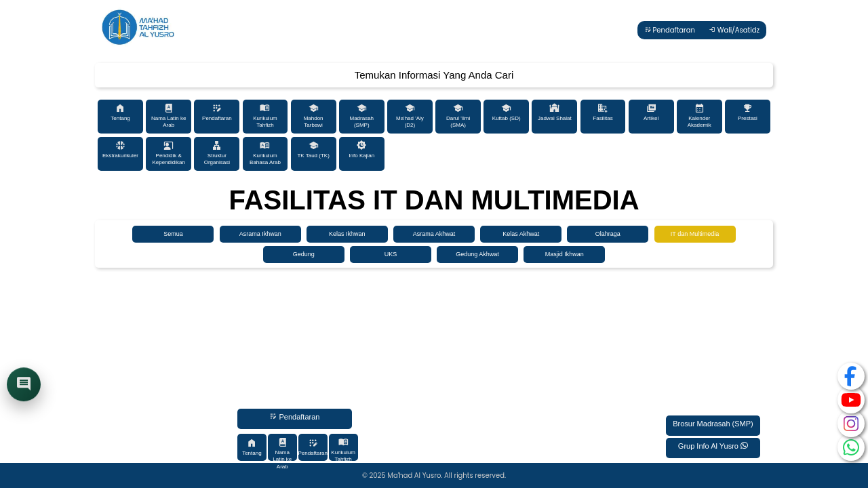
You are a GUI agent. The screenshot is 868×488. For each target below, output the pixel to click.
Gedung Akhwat (477, 254)
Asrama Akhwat (434, 234)
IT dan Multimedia (695, 234)
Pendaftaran (670, 30)
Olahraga (608, 234)
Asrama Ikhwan (260, 234)
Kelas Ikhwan (347, 234)
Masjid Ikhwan (565, 254)
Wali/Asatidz (734, 30)
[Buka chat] (24, 386)
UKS (391, 254)
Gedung (304, 254)
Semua (173, 234)
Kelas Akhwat (521, 234)
